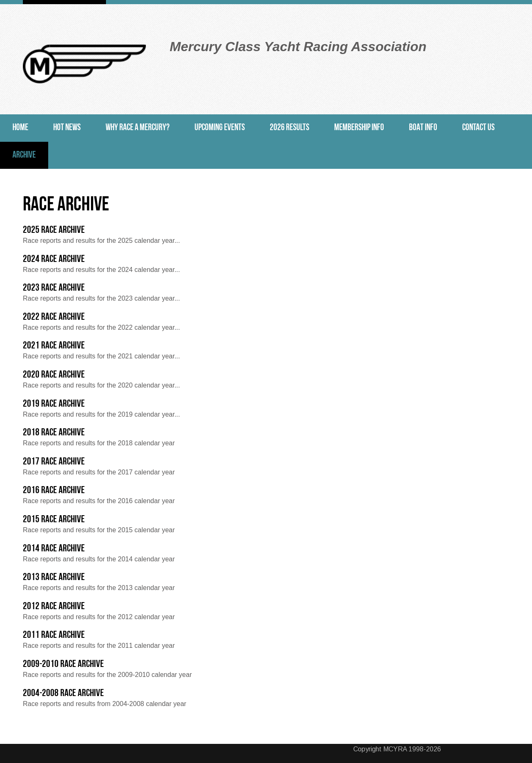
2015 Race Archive (54, 520)
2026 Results (289, 128)
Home (20, 128)
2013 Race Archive (54, 578)
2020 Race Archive (54, 375)
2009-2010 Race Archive (63, 664)
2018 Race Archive (54, 433)
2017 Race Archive (54, 462)
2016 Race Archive (54, 491)
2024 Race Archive (54, 259)
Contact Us (478, 128)
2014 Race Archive (54, 549)
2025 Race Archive (54, 230)
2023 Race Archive (54, 288)
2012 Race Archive (54, 607)
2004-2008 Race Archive (63, 694)
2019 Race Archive (54, 404)
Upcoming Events (220, 128)
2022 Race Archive (54, 317)
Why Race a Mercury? (138, 128)
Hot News (67, 128)
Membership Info (359, 128)
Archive (24, 155)
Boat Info (423, 128)
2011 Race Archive (54, 635)
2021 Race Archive (54, 346)
